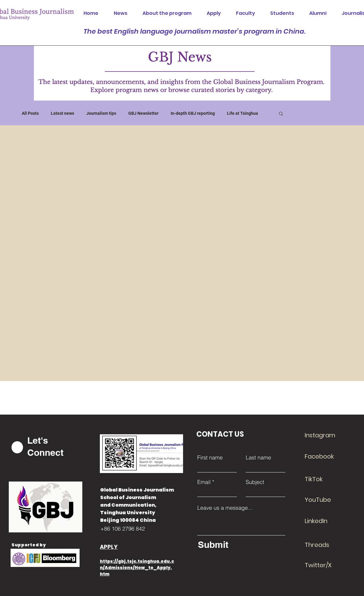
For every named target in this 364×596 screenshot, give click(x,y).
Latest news (62, 113)
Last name (258, 458)
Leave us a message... (225, 508)
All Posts (30, 113)
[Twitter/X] (326, 565)
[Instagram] (326, 435)
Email (204, 482)
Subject (255, 482)
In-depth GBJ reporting (193, 113)
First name (210, 458)
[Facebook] (326, 456)
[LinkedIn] (326, 521)
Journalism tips (101, 113)
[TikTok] (326, 479)
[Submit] (240, 545)
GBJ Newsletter (143, 113)
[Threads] (326, 545)
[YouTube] (326, 500)
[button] (281, 114)
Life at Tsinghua (243, 113)
